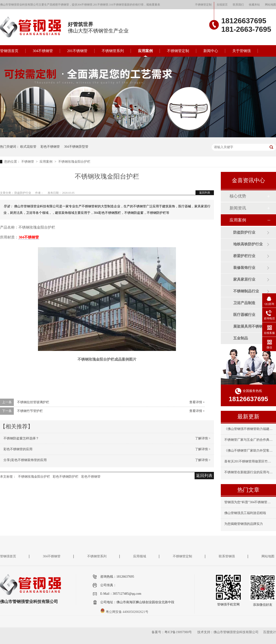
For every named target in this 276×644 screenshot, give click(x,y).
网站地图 (270, 5)
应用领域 (140, 556)
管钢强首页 (9, 51)
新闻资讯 (238, 208)
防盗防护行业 (244, 232)
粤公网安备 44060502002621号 (124, 612)
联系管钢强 (227, 556)
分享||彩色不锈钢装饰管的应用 (25, 460)
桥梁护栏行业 (244, 256)
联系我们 (238, 5)
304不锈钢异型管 (76, 147)
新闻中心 (211, 51)
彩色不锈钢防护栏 (66, 477)
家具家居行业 (244, 279)
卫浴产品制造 (244, 303)
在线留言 (222, 5)
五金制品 (241, 338)
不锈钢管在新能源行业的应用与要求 (250, 472)
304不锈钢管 (43, 51)
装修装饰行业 (244, 268)
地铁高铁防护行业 (248, 244)
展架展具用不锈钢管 (250, 326)
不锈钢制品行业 (246, 291)
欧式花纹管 (28, 147)
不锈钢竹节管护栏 (30, 411)
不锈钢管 (28, 162)
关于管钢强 (241, 51)
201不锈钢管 (77, 51)
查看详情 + (197, 402)
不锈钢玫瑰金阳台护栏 (74, 162)
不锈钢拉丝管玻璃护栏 (33, 402)
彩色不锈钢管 (50, 147)
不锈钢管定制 (203, 5)
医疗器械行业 (244, 315)
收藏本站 (254, 5)
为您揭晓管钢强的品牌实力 (244, 524)
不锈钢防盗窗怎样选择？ (21, 438)
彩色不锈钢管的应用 (18, 449)
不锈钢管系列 (113, 51)
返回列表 (205, 193)
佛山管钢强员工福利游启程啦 (245, 513)
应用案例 (145, 51)
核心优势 (238, 196)
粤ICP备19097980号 (178, 632)
